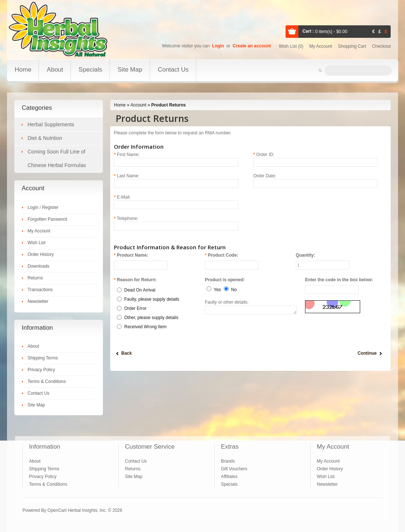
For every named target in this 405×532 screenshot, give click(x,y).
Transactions (40, 290)
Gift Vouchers (234, 469)
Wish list (291, 46)
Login (218, 46)
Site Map (130, 70)
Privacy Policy (41, 370)
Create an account (252, 46)
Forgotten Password (47, 219)
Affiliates (229, 477)
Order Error (135, 308)
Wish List (37, 243)
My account (321, 46)
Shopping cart (352, 46)
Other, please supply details (151, 318)
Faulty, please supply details (152, 299)
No (234, 290)
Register (50, 207)
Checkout (381, 46)
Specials (90, 70)
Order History (41, 254)
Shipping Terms (43, 358)
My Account (39, 231)
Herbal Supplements (51, 124)
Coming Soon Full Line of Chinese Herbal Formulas (57, 158)
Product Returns (168, 105)
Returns (35, 278)
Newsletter (38, 301)
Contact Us (173, 70)
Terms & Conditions (47, 381)
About (55, 70)
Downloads (38, 266)
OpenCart (57, 510)
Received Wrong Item (145, 327)
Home (23, 70)
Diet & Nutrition (45, 138)
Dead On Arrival (140, 290)
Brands (228, 461)
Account (138, 105)
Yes (218, 290)
